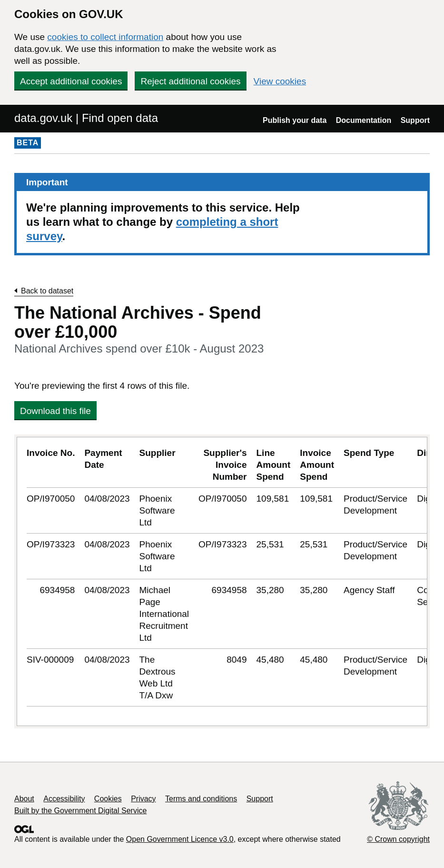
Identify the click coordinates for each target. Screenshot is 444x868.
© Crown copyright (398, 839)
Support (415, 120)
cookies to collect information (105, 37)
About (24, 799)
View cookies (280, 81)
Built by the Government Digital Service (80, 811)
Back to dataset (47, 291)
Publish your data (295, 120)
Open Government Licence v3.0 (180, 839)
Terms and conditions (201, 799)
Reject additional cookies (190, 81)
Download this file (55, 411)
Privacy (143, 799)
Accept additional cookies (71, 81)
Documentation (364, 120)
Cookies (108, 799)
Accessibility (64, 799)
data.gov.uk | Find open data (86, 118)
